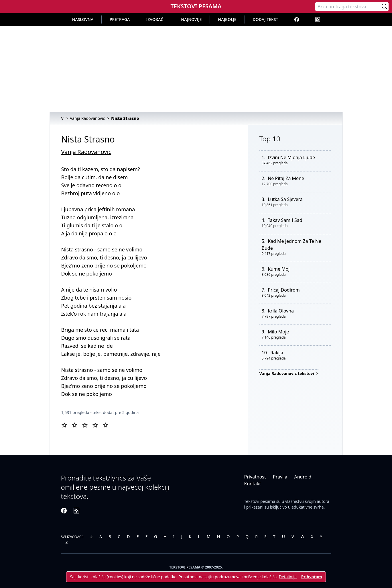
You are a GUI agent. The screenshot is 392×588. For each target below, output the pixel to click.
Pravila (280, 477)
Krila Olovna (281, 311)
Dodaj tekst (266, 19)
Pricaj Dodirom (284, 290)
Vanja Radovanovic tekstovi (287, 373)
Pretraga (120, 19)
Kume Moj (279, 269)
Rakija (277, 353)
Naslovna (83, 19)
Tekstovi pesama (260, 501)
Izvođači (155, 19)
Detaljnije (288, 577)
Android (303, 477)
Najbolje (227, 19)
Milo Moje (278, 332)
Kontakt (253, 484)
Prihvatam (312, 577)
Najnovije (191, 19)
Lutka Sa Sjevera (285, 199)
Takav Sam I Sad (285, 220)
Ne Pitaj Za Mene (286, 178)
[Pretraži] (385, 7)
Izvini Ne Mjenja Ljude (291, 157)
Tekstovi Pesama (196, 6)
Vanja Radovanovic (86, 152)
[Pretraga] (348, 7)
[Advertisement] (196, 69)
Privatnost (255, 477)
